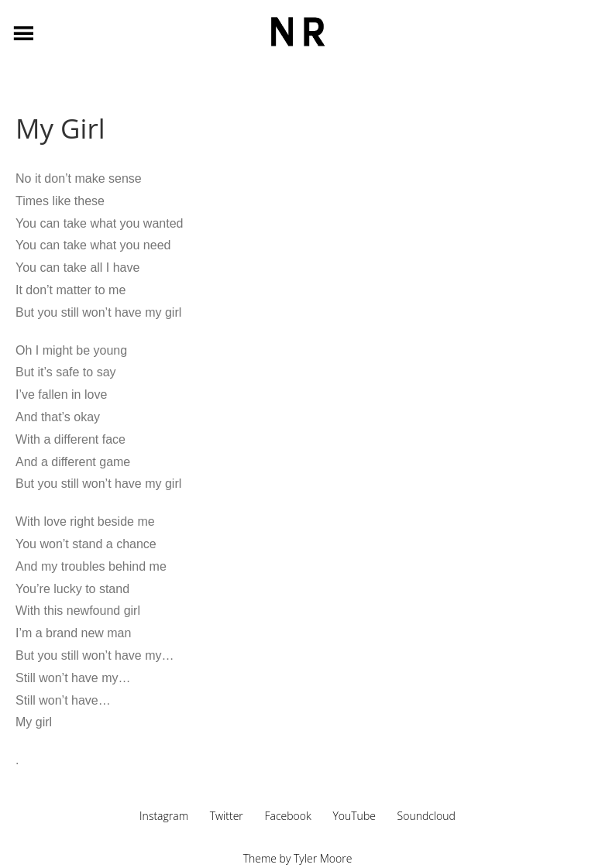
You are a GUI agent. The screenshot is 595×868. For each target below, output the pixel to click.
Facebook (287, 816)
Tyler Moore (323, 858)
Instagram (164, 816)
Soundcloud (426, 816)
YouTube (354, 816)
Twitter (227, 816)
